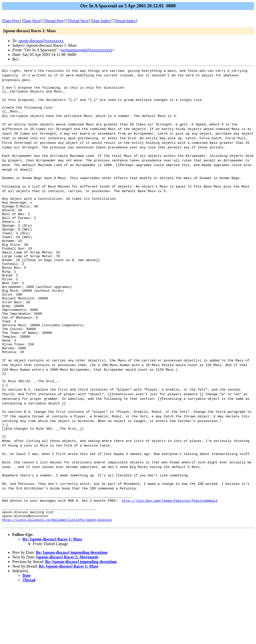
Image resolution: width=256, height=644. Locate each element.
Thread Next (78, 21)
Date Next (32, 21)
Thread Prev (54, 21)
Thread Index (125, 21)
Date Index (101, 21)
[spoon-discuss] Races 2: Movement (67, 614)
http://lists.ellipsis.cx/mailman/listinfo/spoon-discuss (57, 576)
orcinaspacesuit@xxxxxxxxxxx (87, 50)
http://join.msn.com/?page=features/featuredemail (170, 553)
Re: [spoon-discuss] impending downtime (72, 610)
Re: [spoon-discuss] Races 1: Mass (52, 597)
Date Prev (12, 21)
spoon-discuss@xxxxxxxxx (41, 41)
